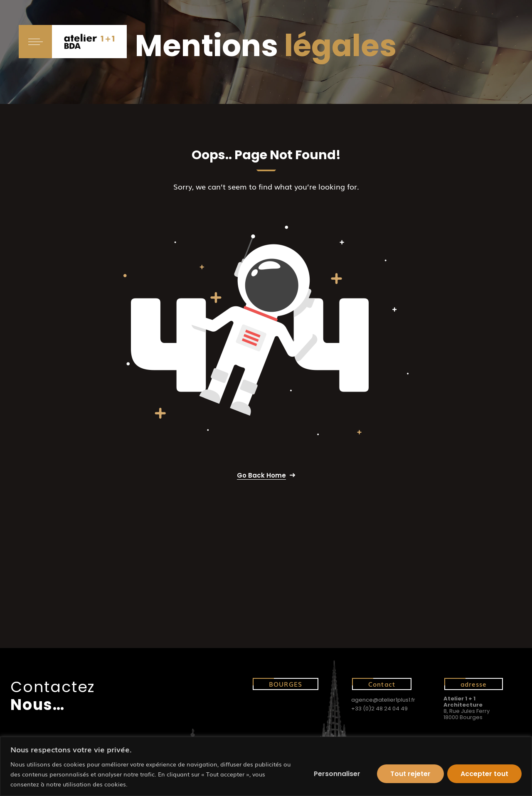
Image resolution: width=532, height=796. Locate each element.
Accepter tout (484, 774)
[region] (266, 766)
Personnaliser (337, 774)
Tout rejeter (410, 774)
